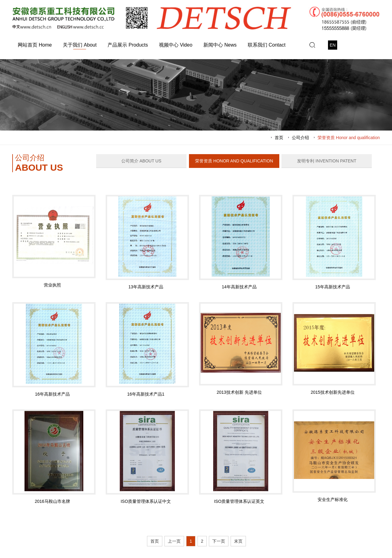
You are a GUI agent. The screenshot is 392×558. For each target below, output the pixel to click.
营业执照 (52, 285)
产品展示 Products (128, 45)
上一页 (174, 541)
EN (332, 45)
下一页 (219, 541)
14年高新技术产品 (239, 287)
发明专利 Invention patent (327, 161)
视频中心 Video (176, 45)
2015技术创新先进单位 (332, 392)
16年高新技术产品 (52, 394)
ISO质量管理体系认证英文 (239, 501)
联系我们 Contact (267, 45)
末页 (238, 541)
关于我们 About (80, 45)
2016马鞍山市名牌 (52, 501)
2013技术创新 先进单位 (239, 392)
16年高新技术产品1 (146, 394)
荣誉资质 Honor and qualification (349, 138)
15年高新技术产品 (333, 287)
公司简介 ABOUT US (141, 161)
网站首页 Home (35, 45)
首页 (279, 138)
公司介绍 (300, 138)
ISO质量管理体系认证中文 (146, 501)
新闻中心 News (220, 45)
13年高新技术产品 (146, 287)
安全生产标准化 (333, 499)
